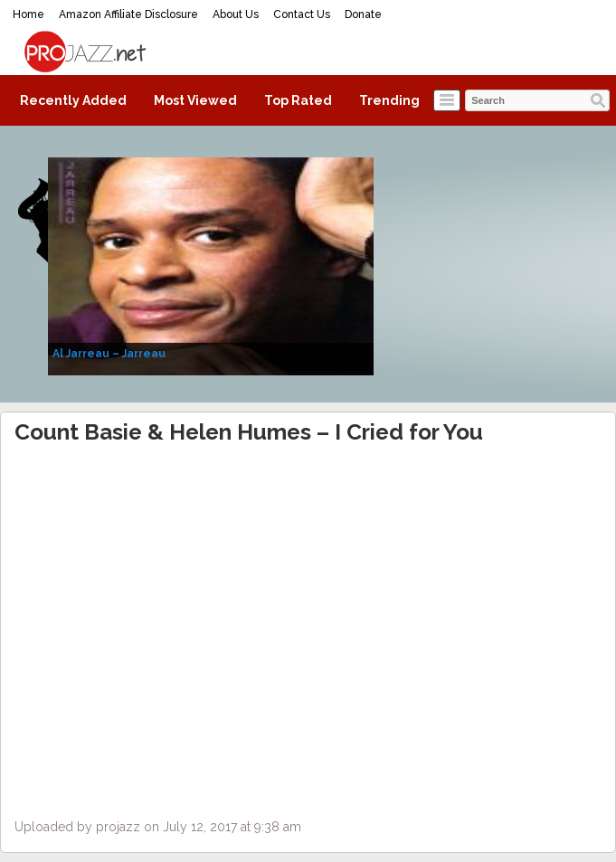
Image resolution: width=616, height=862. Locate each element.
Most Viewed (195, 100)
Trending (389, 100)
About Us (236, 14)
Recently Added (73, 100)
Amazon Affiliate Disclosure (128, 14)
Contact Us (302, 14)
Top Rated (298, 100)
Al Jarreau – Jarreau (109, 354)
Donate (363, 14)
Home (28, 14)
